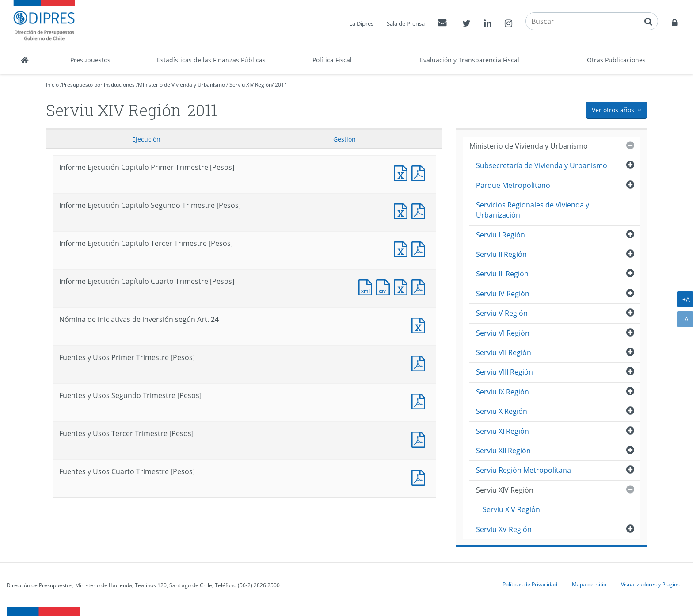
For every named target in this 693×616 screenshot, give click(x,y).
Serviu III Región (502, 274)
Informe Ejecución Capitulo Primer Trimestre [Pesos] (403, 172)
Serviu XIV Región (251, 85)
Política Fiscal (332, 60)
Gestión (345, 139)
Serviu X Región (502, 411)
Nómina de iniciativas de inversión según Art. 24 (420, 324)
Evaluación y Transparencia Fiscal (470, 60)
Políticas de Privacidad (530, 584)
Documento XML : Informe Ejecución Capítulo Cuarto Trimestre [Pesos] (367, 286)
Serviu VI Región (503, 333)
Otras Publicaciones (616, 60)
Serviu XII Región (503, 451)
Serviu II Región (501, 254)
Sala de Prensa (406, 23)
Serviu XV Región (504, 529)
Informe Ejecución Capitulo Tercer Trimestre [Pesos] (403, 248)
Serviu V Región (502, 313)
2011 (281, 85)
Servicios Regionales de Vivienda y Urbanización (533, 210)
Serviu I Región (501, 235)
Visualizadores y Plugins (650, 584)
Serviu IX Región (503, 392)
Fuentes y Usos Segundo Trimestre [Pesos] (420, 400)
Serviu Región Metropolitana (524, 470)
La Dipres (361, 23)
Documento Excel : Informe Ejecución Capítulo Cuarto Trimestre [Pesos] (403, 286)
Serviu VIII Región (505, 372)
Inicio (52, 85)
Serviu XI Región (503, 431)
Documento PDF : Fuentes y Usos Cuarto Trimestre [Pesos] (420, 476)
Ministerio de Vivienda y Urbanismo (181, 85)
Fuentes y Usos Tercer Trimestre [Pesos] (420, 438)
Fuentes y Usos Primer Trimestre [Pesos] (420, 362)
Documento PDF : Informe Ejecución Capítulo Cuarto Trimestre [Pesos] (420, 286)
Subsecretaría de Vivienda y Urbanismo (542, 165)
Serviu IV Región (503, 294)
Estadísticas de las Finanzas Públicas (211, 60)
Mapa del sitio (589, 584)
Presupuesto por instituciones (98, 85)
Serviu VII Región (504, 352)
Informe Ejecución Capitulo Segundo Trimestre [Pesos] (403, 210)
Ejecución (146, 139)
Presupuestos (90, 60)
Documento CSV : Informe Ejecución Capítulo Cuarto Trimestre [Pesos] (385, 286)
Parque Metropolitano (513, 185)
